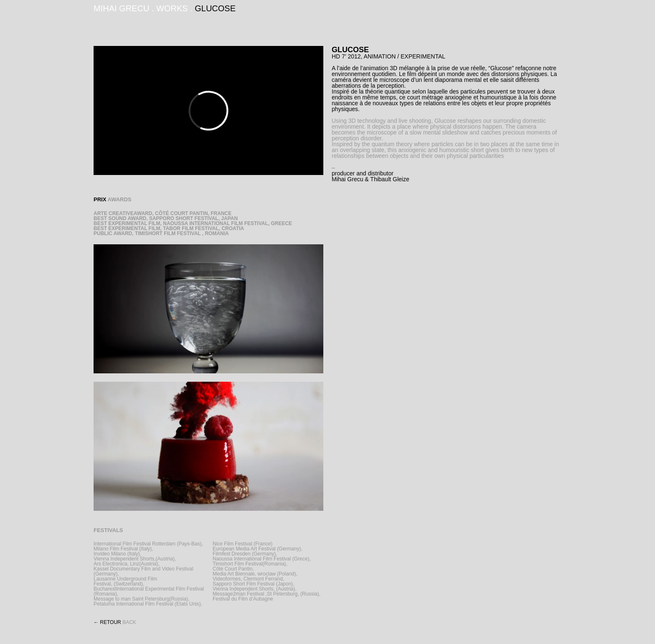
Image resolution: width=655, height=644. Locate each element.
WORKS (172, 8)
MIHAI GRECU (121, 8)
